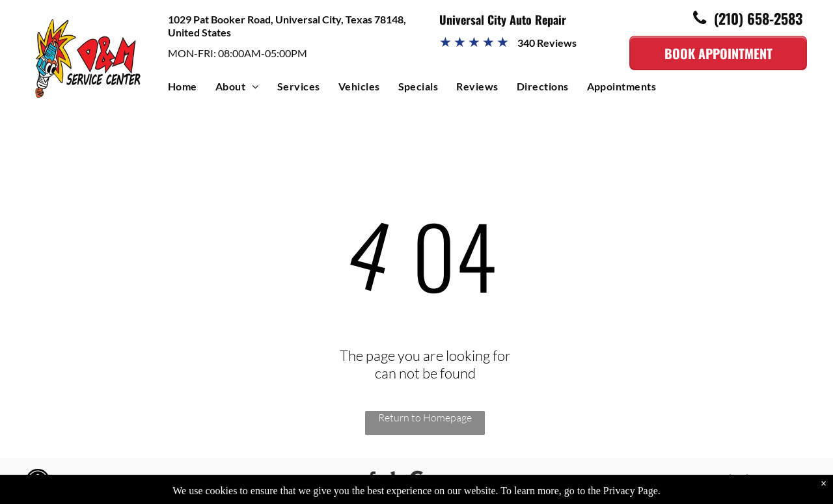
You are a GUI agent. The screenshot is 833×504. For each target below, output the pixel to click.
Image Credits (84, 480)
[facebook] (372, 480)
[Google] (418, 480)
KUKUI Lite (191, 480)
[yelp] (395, 480)
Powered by (143, 480)
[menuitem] (192, 89)
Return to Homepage (425, 418)
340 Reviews (547, 43)
